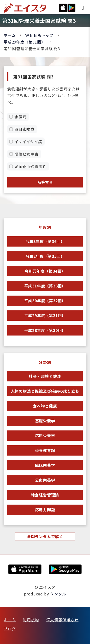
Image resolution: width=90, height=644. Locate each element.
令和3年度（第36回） (45, 241)
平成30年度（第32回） (45, 301)
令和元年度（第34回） (45, 271)
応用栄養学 (45, 435)
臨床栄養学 (45, 465)
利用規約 (31, 620)
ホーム (10, 35)
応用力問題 (45, 510)
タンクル (58, 594)
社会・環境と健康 (45, 376)
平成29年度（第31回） (24, 42)
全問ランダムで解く (45, 536)
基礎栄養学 (45, 421)
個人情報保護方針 (62, 620)
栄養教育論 (45, 450)
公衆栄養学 (45, 480)
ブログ (10, 629)
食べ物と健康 (45, 406)
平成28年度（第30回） (45, 330)
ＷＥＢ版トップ (39, 35)
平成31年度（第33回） (45, 286)
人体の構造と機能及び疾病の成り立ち (45, 391)
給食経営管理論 (45, 495)
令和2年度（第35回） (45, 256)
